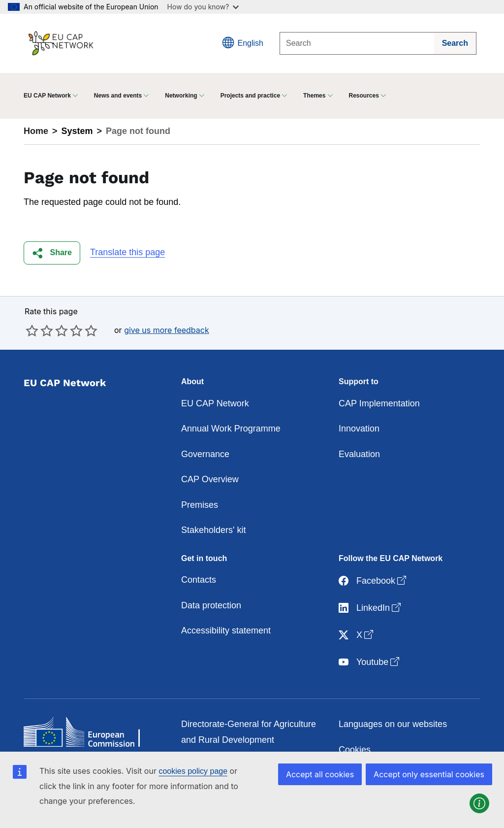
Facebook (373, 581)
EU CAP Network (215, 403)
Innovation (359, 429)
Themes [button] (314, 96)
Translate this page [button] (127, 252)
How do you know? (203, 7)
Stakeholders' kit (214, 530)
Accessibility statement (226, 630)
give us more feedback (167, 330)
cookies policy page (193, 771)
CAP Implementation (379, 403)
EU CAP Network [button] (47, 96)
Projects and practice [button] (250, 96)
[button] (52, 253)
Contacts (199, 580)
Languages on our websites (393, 724)
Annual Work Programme (231, 429)
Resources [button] (364, 96)
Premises (200, 505)
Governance (205, 454)
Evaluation (359, 454)
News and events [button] (118, 96)
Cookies (355, 750)
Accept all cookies (320, 774)
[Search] (357, 43)
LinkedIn (371, 608)
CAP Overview (210, 479)
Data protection (211, 605)
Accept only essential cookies (429, 774)
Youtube (370, 662)
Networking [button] (181, 96)
